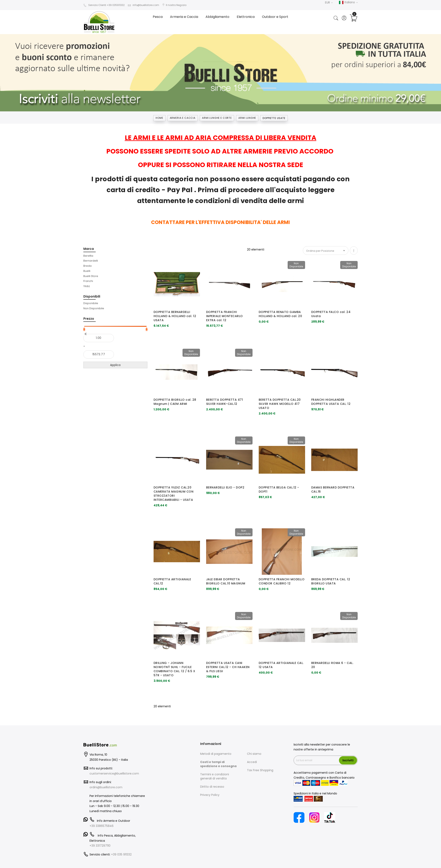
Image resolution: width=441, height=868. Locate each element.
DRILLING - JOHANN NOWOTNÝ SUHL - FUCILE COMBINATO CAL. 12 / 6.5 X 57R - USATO (174, 669)
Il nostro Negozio (174, 5)
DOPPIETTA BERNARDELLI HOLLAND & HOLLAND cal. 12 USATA (175, 316)
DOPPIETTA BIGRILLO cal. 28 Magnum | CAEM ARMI (175, 402)
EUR (329, 2)
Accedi (252, 762)
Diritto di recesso (212, 787)
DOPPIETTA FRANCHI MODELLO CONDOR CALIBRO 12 (282, 581)
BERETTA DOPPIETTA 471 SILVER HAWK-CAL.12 (225, 402)
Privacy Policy (210, 795)
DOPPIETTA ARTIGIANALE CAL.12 (172, 581)
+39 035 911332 (121, 854)
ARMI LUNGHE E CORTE (217, 118)
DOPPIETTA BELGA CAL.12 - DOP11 (279, 489)
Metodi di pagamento (216, 754)
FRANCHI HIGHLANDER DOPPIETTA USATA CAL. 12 (331, 402)
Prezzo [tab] (89, 319)
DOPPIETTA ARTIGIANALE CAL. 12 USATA (281, 665)
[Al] (99, 354)
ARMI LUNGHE (247, 118)
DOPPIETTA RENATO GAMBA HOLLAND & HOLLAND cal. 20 (280, 314)
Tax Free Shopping (260, 770)
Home (159, 118)
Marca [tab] (89, 249)
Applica (115, 365)
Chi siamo (254, 754)
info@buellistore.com (143, 5)
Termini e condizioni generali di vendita (215, 776)
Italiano (348, 2)
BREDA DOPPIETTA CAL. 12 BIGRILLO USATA (331, 581)
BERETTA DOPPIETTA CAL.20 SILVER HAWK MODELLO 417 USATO (280, 404)
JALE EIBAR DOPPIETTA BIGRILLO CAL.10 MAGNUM (226, 581)
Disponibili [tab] (92, 296)
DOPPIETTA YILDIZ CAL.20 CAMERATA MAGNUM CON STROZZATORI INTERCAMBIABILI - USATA (174, 493)
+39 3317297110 (100, 846)
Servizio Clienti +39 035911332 (104, 5)
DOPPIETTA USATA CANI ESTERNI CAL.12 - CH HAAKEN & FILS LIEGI (228, 667)
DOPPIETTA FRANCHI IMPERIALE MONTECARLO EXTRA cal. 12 (225, 316)
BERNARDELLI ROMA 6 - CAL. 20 (332, 665)
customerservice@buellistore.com (114, 773)
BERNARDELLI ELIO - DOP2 (225, 487)
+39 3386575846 (102, 826)
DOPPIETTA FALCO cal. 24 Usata (331, 314)
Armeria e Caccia (183, 118)
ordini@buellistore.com (106, 787)
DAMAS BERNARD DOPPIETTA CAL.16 (333, 489)
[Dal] (99, 338)
